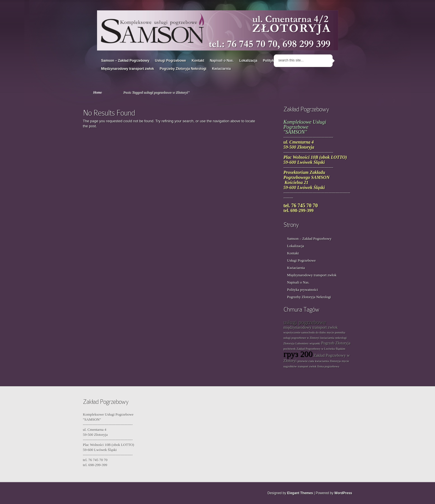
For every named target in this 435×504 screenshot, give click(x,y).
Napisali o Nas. (222, 61)
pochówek (290, 349)
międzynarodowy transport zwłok (311, 327)
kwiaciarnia (328, 338)
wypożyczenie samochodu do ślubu (305, 332)
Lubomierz (302, 343)
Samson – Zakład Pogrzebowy (125, 61)
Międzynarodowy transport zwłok (128, 69)
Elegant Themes (300, 493)
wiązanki (315, 343)
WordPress (343, 493)
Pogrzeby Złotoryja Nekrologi (183, 69)
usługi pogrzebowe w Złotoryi (302, 338)
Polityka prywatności (303, 290)
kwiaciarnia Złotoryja (328, 361)
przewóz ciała (306, 361)
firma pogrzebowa (328, 366)
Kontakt (198, 61)
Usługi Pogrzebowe (171, 61)
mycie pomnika (336, 332)
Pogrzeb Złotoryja (336, 343)
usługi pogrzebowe (305, 322)
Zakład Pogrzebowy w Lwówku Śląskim (321, 349)
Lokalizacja (248, 61)
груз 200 (298, 354)
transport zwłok (307, 366)
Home (97, 92)
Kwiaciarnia (221, 69)
